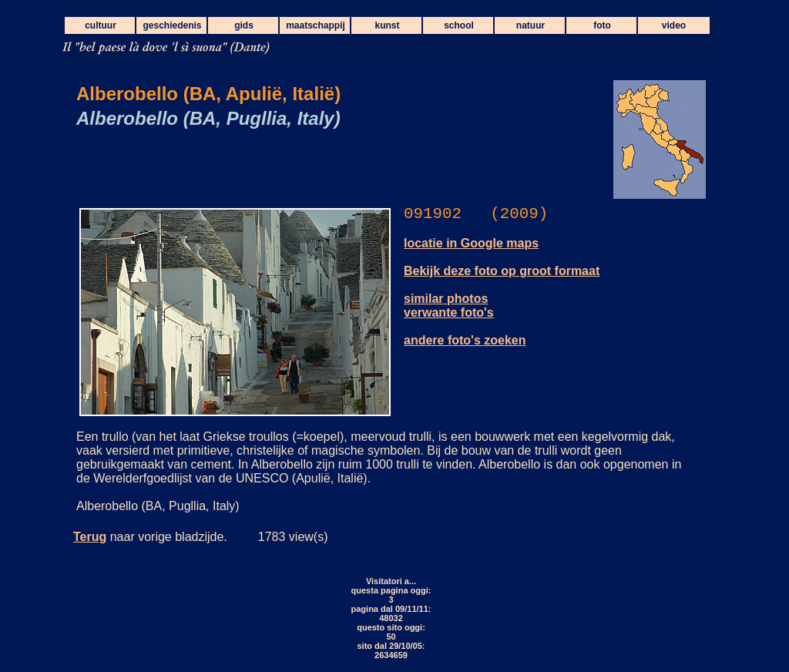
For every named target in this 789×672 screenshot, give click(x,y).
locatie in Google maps (471, 243)
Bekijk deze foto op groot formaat (502, 271)
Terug (90, 537)
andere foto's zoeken (465, 340)
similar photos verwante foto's (449, 306)
